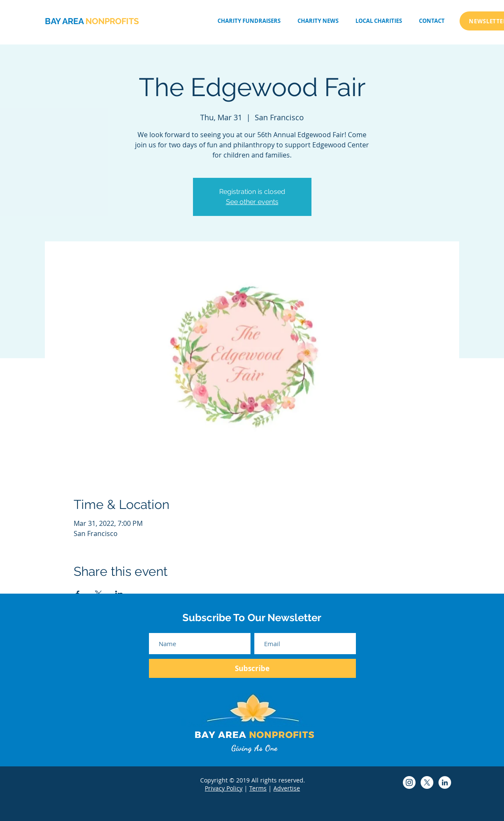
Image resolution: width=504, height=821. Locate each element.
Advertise (287, 788)
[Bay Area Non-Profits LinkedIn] (445, 782)
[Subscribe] (252, 668)
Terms (258, 788)
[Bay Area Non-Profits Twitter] (427, 782)
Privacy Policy (224, 788)
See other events (252, 202)
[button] (379, 21)
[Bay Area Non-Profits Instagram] (409, 782)
